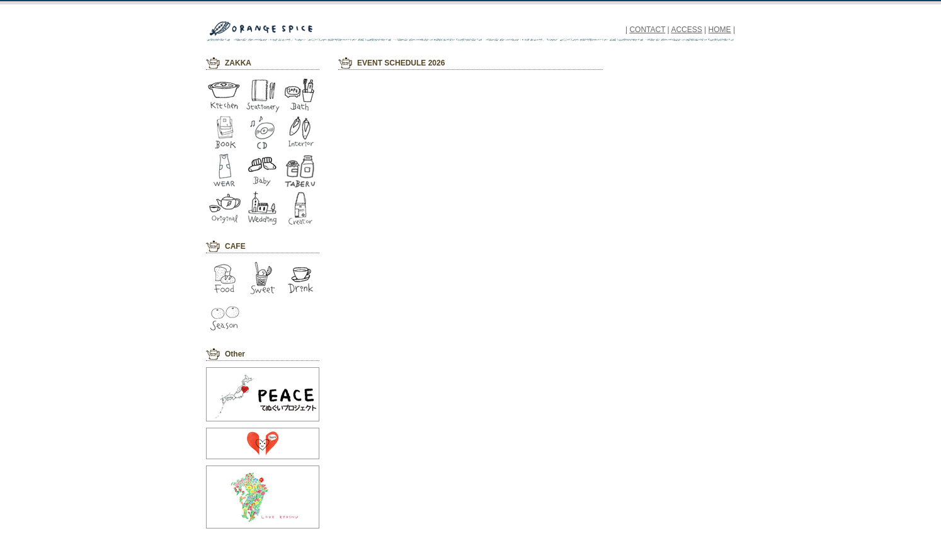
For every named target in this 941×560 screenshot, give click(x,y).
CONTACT (647, 30)
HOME (720, 30)
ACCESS (686, 30)
